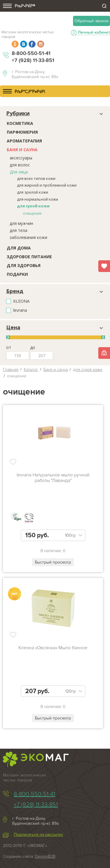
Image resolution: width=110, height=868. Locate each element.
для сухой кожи (33, 206)
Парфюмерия (22, 132)
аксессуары (21, 158)
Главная (11, 370)
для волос (20, 165)
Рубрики (18, 113)
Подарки (17, 274)
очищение (32, 213)
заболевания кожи (28, 237)
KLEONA (21, 301)
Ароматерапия (24, 141)
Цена (13, 328)
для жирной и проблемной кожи (47, 185)
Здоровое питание (29, 257)
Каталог (31, 370)
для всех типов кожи (36, 178)
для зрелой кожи (33, 192)
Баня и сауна (22, 150)
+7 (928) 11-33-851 (33, 60)
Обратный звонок (92, 21)
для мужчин (21, 223)
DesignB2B (45, 856)
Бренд (15, 291)
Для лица (19, 172)
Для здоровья (24, 265)
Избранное (104, 266)
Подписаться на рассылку (38, 835)
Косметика (20, 123)
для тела (18, 230)
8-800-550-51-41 (31, 53)
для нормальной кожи (38, 199)
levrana (20, 310)
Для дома (19, 248)
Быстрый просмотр (53, 562)
